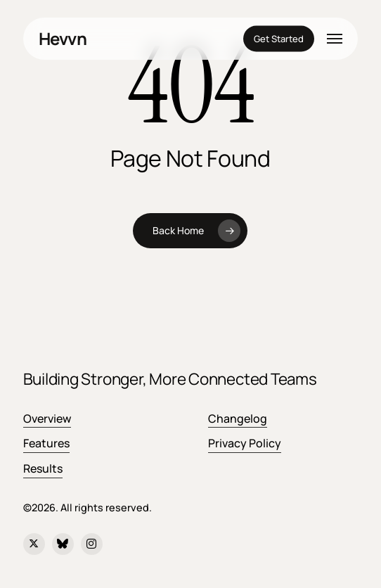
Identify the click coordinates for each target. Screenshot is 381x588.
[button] (335, 39)
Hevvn (63, 39)
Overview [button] (47, 418)
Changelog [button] (238, 418)
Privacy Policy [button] (245, 443)
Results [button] (43, 468)
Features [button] (46, 443)
